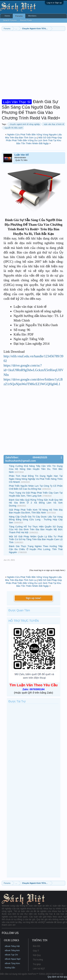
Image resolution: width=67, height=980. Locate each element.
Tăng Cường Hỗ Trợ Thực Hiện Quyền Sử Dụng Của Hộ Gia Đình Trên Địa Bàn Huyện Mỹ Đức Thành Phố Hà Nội (36, 530)
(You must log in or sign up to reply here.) (47, 570)
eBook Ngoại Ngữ (13, 959)
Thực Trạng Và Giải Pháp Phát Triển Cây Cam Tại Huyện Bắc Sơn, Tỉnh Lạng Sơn (36, 494)
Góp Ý (36, 951)
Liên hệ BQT (39, 969)
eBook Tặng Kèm (12, 963)
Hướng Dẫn (10, 968)
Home (7, 16)
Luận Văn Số (22, 155)
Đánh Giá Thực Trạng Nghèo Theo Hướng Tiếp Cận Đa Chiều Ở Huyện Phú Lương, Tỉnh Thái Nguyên (36, 549)
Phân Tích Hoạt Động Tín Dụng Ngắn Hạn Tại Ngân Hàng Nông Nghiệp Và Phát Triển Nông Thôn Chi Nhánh (36, 479)
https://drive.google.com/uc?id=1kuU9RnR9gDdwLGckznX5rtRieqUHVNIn (33, 370)
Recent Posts (26, 20)
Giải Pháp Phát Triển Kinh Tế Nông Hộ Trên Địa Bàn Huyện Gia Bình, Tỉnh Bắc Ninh (36, 511)
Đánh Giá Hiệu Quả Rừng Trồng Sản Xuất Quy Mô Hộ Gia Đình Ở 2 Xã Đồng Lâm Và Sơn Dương (36, 503)
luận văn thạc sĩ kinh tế (53, 124)
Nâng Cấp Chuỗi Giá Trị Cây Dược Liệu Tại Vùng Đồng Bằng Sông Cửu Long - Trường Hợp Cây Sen (36, 520)
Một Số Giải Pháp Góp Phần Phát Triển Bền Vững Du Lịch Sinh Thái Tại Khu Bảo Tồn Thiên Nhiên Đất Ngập (34, 140)
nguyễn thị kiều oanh (13, 128)
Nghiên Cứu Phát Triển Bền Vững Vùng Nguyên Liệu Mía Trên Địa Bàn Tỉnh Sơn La (33, 136)
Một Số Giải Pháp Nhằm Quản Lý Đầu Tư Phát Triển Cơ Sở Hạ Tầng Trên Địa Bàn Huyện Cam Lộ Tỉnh (36, 539)
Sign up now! (33, 598)
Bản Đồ (37, 946)
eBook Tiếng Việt (12, 946)
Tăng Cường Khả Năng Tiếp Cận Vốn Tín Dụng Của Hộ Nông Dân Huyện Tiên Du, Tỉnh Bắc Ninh (36, 469)
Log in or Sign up (54, 3)
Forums (19, 16)
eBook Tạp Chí (11, 955)
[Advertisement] (33, 66)
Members (32, 16)
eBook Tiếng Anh (12, 950)
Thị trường (38, 960)
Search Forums (10, 20)
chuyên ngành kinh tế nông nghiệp (24, 124)
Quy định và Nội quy (57, 977)
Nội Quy (37, 955)
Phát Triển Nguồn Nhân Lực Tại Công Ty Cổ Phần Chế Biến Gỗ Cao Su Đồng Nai (36, 487)
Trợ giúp (37, 964)
